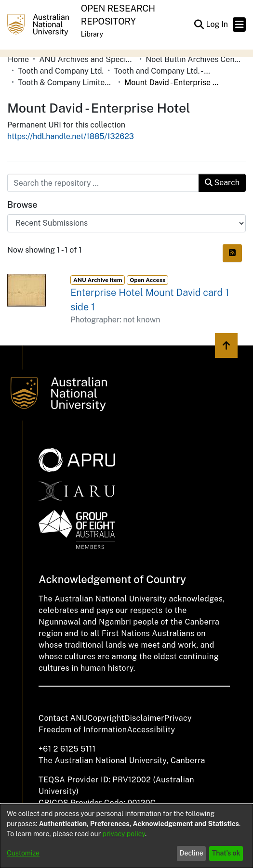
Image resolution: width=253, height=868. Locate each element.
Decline (192, 853)
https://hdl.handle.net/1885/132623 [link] (71, 136)
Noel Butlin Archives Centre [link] (194, 59)
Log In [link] (217, 24)
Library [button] (92, 34)
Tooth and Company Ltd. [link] (61, 71)
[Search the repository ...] (103, 183)
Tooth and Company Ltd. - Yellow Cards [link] (162, 71)
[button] (199, 25)
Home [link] (18, 59)
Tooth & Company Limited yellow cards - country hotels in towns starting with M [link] (66, 83)
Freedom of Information (83, 730)
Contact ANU (63, 718)
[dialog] (126, 836)
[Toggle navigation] (239, 25)
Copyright (106, 718)
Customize (23, 853)
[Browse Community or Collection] (126, 223)
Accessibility (151, 730)
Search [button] (222, 183)
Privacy (178, 718)
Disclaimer (144, 718)
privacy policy (124, 834)
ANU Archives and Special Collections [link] (87, 59)
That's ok (226, 853)
